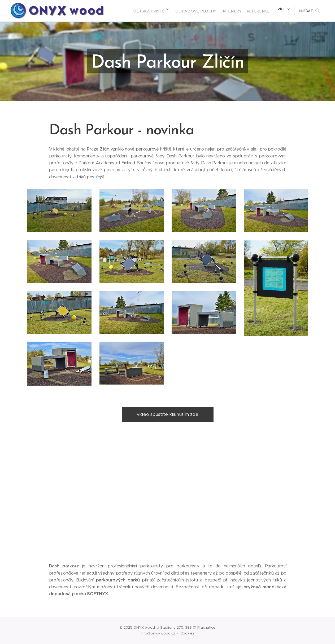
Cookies (187, 633)
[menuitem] (146, 11)
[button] (309, 11)
